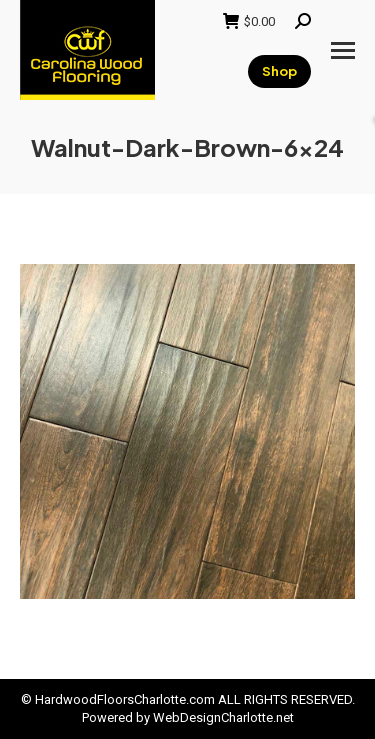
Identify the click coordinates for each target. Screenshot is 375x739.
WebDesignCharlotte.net (223, 717)
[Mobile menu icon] (343, 50)
